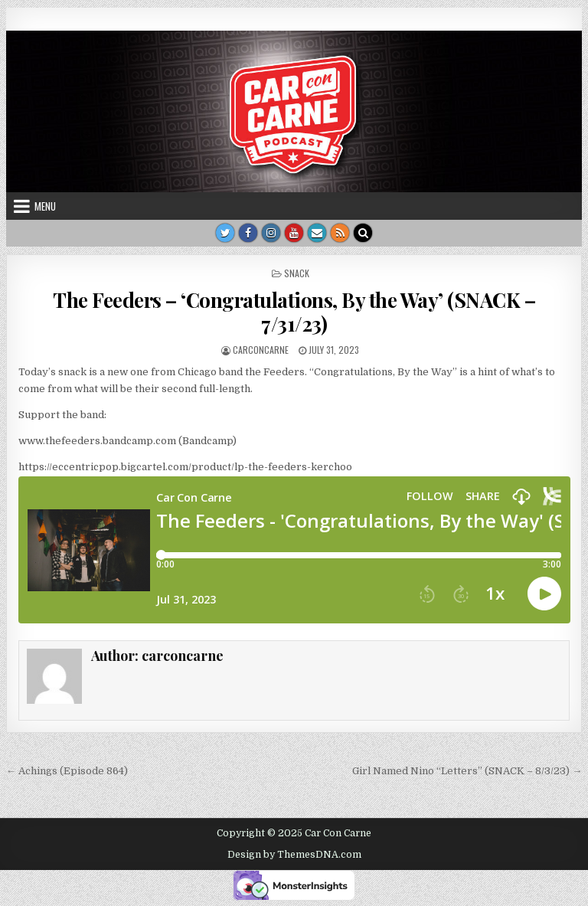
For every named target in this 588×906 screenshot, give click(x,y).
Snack (297, 273)
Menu (45, 206)
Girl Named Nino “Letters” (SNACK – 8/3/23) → (467, 771)
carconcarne (261, 350)
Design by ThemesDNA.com (294, 855)
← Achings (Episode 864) (67, 771)
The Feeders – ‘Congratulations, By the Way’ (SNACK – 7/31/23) (294, 312)
